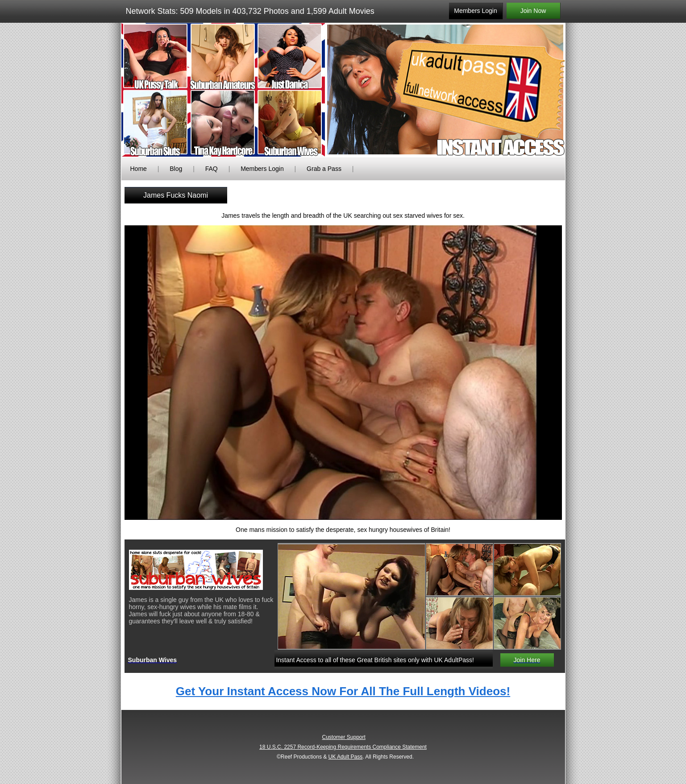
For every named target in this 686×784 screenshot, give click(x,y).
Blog (176, 169)
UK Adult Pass (346, 757)
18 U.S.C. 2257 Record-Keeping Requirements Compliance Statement (343, 747)
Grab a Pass (324, 169)
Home (139, 169)
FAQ (212, 169)
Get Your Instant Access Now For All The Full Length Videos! (343, 691)
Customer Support (343, 737)
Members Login (262, 169)
